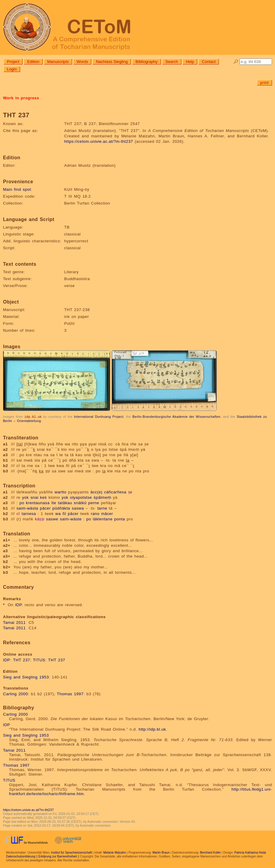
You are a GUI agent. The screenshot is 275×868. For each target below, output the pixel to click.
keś (44, 497)
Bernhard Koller (210, 852)
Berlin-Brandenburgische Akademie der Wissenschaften (177, 417)
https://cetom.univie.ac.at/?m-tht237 (99, 141)
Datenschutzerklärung (21, 856)
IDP (18, 605)
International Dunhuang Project (99, 417)
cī (18, 513)
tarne (102, 508)
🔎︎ (236, 62)
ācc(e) (96, 492)
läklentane (103, 519)
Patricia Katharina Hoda (250, 852)
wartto (60, 492)
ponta (120, 519)
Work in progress (21, 98)
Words (82, 62)
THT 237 (21, 660)
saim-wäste (71, 519)
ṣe (130, 492)
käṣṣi (40, 519)
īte (54, 503)
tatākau (65, 503)
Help (190, 62)
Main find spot (17, 189)
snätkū (80, 503)
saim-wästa (27, 508)
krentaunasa (38, 503)
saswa (78, 508)
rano (95, 513)
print (264, 83)
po (22, 503)
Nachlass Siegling (112, 62)
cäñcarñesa (115, 492)
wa (58, 513)
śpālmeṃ (102, 497)
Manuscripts (58, 62)
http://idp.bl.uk (152, 729)
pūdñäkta (61, 508)
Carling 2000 (15, 694)
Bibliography (146, 62)
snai (34, 497)
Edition (33, 62)
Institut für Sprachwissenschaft (71, 852)
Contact (209, 62)
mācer (107, 513)
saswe (52, 519)
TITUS (39, 660)
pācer (45, 508)
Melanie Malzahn (115, 852)
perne (94, 503)
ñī (64, 513)
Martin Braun (161, 852)
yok (25, 497)
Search (172, 62)
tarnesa (29, 513)
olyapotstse (81, 497)
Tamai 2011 (14, 622)
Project (13, 62)
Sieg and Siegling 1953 (26, 677)
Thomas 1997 (70, 694)
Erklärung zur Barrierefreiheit (58, 856)
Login (12, 69)
